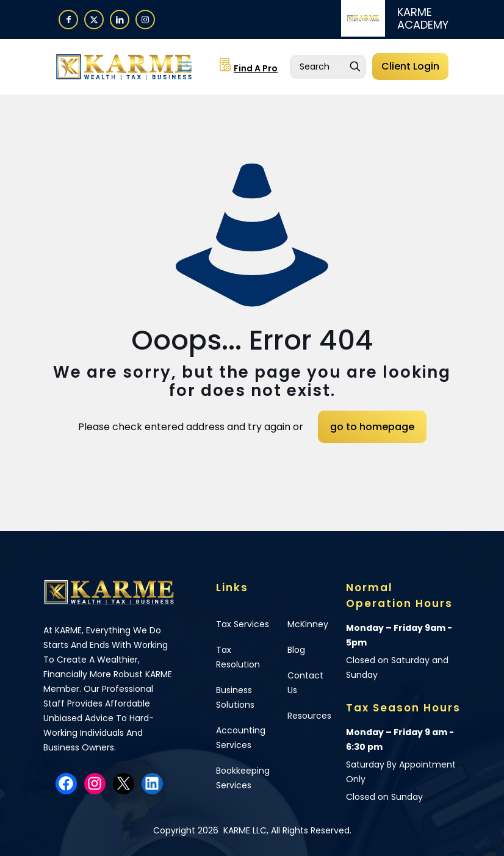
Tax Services (243, 624)
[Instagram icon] (145, 19)
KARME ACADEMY (423, 18)
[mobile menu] (185, 67)
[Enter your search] (328, 67)
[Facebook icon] (68, 19)
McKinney (308, 624)
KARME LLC (244, 830)
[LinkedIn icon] (120, 19)
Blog (296, 650)
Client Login (410, 66)
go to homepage (372, 427)
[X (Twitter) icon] (94, 19)
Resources (309, 716)
